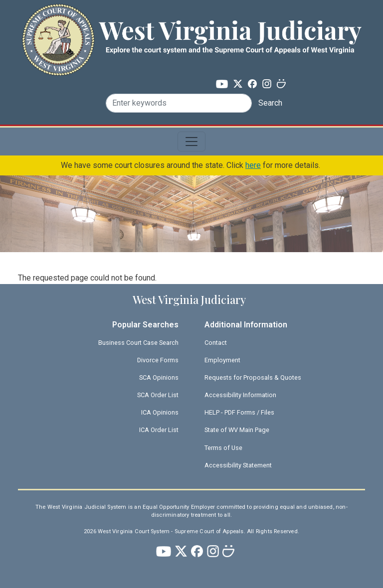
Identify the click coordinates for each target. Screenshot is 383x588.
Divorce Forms (158, 360)
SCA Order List (158, 395)
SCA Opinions (159, 377)
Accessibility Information (240, 395)
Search (270, 103)
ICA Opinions (160, 412)
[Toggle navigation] (191, 142)
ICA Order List (159, 430)
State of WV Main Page (237, 430)
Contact (216, 343)
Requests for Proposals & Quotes (253, 377)
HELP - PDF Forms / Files (239, 412)
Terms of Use (223, 448)
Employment (222, 360)
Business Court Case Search (138, 343)
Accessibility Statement (238, 465)
